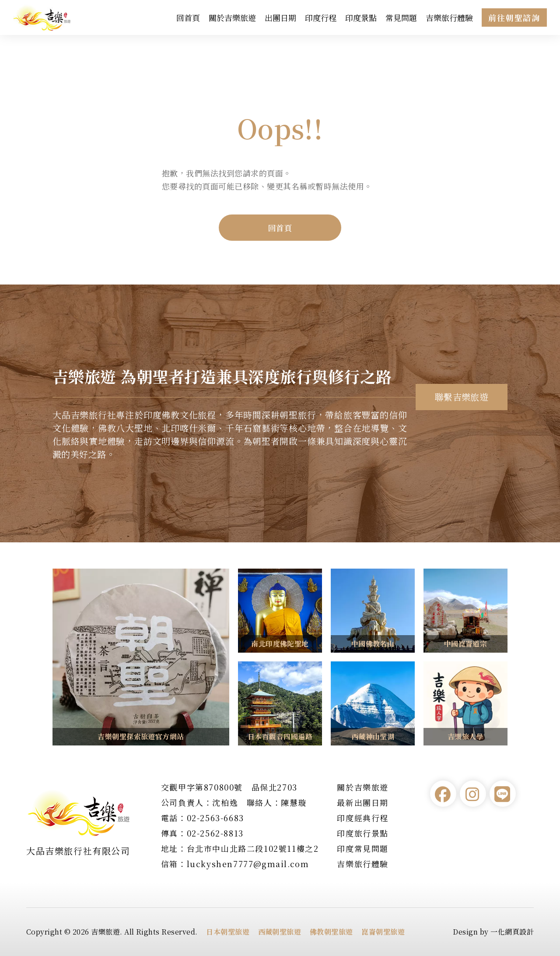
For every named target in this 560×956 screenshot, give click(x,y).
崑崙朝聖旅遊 (383, 932)
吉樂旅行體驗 (449, 18)
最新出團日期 (363, 802)
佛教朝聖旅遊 (331, 932)
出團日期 (280, 18)
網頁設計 (519, 932)
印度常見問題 (363, 848)
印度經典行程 (363, 818)
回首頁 (188, 18)
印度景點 (361, 18)
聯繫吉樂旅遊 (462, 397)
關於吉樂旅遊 (232, 18)
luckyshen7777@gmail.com (248, 864)
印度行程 (321, 18)
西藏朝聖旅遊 (280, 932)
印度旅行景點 (363, 833)
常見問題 (401, 18)
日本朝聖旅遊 (228, 932)
